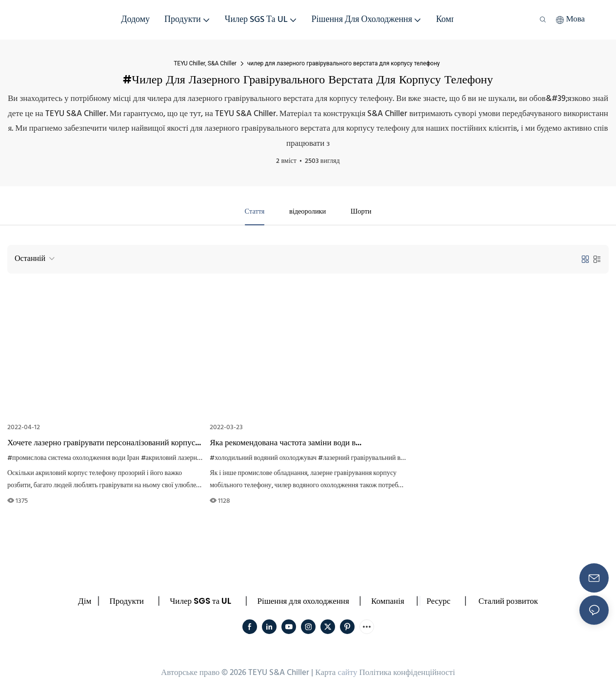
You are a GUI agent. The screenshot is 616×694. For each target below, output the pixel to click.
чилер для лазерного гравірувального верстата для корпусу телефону (344, 63)
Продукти (127, 602)
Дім (85, 602)
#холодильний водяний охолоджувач (263, 459)
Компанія (388, 602)
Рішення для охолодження (303, 602)
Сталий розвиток (508, 602)
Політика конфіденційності (407, 674)
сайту (347, 674)
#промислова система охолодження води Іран (73, 459)
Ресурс (439, 602)
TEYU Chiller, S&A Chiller (205, 63)
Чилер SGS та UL (200, 602)
